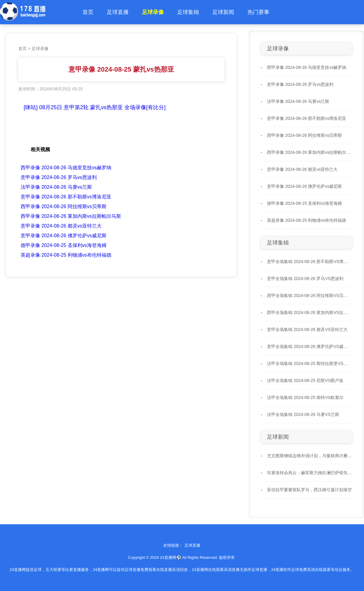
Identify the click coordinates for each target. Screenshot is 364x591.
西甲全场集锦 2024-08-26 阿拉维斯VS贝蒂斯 (309, 295)
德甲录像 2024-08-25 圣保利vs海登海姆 (64, 245)
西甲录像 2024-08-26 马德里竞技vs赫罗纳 (66, 168)
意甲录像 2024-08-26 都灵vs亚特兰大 (61, 226)
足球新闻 (223, 12)
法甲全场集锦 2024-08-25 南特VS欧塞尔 (305, 397)
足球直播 (118, 12)
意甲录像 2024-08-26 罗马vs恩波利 (59, 177)
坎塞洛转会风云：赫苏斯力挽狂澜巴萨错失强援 (309, 473)
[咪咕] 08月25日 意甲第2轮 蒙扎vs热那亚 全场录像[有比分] (95, 107)
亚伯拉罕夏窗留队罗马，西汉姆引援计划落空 (309, 490)
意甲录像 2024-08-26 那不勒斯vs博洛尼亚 (66, 197)
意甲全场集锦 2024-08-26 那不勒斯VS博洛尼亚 (309, 262)
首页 (88, 12)
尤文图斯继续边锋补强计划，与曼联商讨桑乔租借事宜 (309, 456)
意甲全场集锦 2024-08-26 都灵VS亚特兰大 (307, 329)
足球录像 (153, 12)
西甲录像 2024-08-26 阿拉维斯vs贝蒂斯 (64, 206)
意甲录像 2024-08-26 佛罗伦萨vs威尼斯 (64, 236)
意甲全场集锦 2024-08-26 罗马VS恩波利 (305, 279)
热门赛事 (258, 12)
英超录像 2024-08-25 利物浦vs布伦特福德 (66, 255)
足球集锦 (188, 12)
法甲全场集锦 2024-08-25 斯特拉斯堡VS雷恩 (309, 363)
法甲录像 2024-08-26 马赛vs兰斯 (56, 187)
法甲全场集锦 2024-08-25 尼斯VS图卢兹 (305, 380)
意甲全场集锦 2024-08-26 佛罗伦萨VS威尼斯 (309, 346)
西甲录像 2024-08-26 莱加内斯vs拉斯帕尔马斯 (71, 216)
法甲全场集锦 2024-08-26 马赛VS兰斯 (303, 414)
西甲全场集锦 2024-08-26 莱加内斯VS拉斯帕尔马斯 (309, 312)
